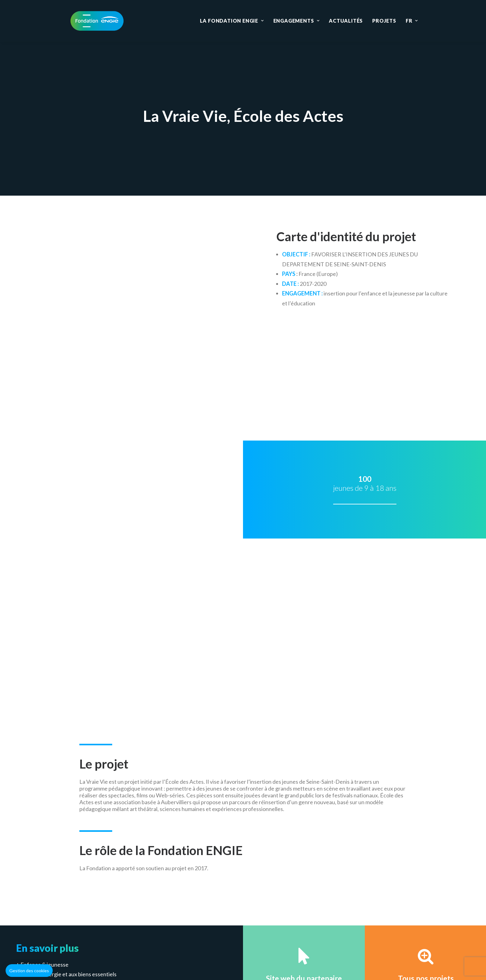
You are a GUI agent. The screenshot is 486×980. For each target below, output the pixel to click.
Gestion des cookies (236, 931)
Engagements (296, 21)
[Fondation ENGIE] (97, 21)
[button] (29, 971)
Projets (384, 21)
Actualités (346, 21)
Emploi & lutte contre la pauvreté (60, 615)
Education (198, 898)
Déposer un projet (325, 682)
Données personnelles (295, 931)
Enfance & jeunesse (44, 596)
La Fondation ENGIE (232, 21)
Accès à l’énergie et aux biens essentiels (68, 605)
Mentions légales (184, 931)
